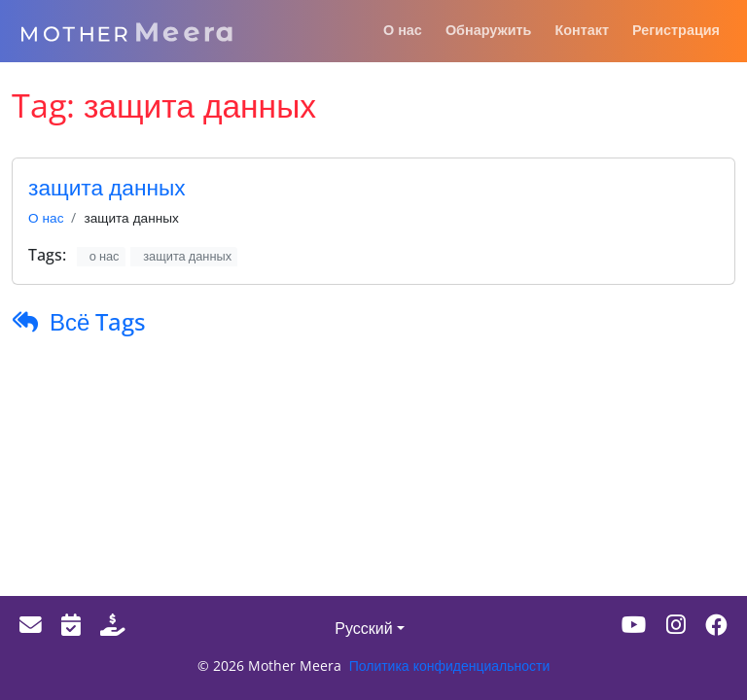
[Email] (31, 625)
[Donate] (113, 625)
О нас (46, 217)
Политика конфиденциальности (450, 665)
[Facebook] (716, 625)
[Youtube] (634, 625)
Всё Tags (98, 321)
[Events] (71, 625)
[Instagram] (676, 625)
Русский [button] (363, 628)
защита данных (107, 187)
